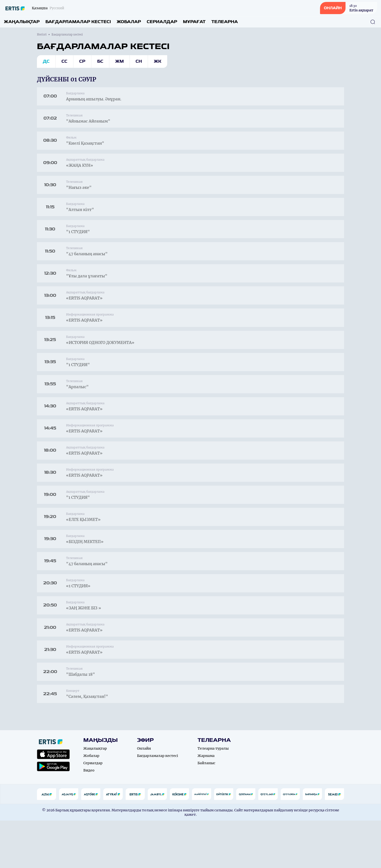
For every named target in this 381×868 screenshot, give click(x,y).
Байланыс (206, 810)
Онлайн (144, 796)
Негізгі (42, 35)
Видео (89, 818)
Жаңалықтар (22, 22)
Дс (46, 61)
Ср (82, 61)
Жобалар (129, 22)
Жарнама (206, 803)
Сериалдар (162, 22)
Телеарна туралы (213, 796)
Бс (100, 61)
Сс (64, 61)
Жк (158, 61)
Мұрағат (194, 22)
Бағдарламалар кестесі (78, 22)
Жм (119, 61)
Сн (139, 61)
